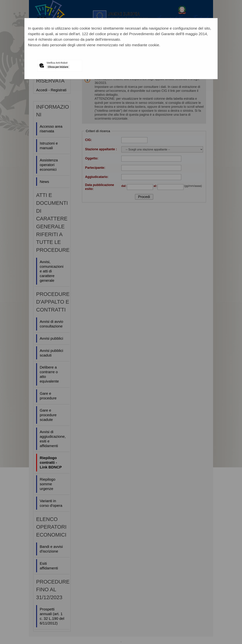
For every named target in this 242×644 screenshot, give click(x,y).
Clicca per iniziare (58, 67)
